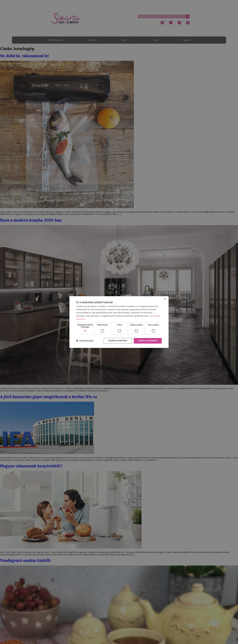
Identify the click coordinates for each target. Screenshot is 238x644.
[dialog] (119, 322)
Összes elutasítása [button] (117, 341)
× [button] (165, 299)
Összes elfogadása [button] (148, 341)
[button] (85, 341)
